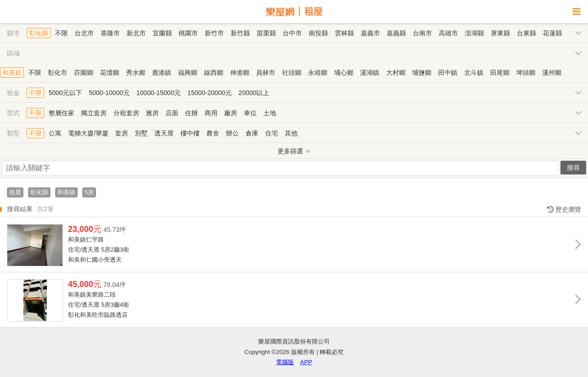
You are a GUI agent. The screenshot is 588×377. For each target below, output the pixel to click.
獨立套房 (94, 113)
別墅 (141, 133)
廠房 (231, 113)
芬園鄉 (84, 73)
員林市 (266, 73)
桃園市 (188, 33)
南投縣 (318, 33)
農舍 (213, 133)
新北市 (136, 33)
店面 (172, 113)
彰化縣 (39, 33)
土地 (270, 113)
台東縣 (526, 33)
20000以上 (254, 93)
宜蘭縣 (162, 33)
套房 (122, 133)
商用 (211, 113)
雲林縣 (345, 33)
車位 (250, 113)
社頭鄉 (292, 73)
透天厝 (164, 133)
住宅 (271, 133)
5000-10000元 (109, 93)
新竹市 (214, 33)
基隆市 (110, 33)
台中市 (292, 33)
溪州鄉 (552, 73)
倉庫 (252, 133)
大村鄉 (396, 73)
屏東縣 (500, 33)
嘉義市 (370, 33)
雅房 (153, 113)
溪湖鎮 (370, 73)
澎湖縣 (475, 33)
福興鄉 (187, 73)
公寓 (55, 133)
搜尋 (573, 168)
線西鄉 (214, 73)
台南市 (422, 33)
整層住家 (62, 113)
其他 (291, 133)
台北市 (84, 33)
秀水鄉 (136, 73)
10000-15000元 (159, 93)
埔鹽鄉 (422, 73)
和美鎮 (12, 73)
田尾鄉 (500, 73)
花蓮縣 (553, 33)
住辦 (192, 113)
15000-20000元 (210, 93)
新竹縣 (240, 33)
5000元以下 (65, 93)
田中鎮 (448, 73)
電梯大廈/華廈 (88, 133)
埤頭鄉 (526, 73)
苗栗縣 (266, 33)
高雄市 (448, 33)
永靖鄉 (318, 73)
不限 (62, 33)
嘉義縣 (396, 33)
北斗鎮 (474, 73)
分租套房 (126, 113)
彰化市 (57, 73)
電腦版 (285, 362)
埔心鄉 (344, 73)
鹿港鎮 (162, 73)
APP (306, 362)
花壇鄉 (110, 73)
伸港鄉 (240, 73)
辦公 (232, 133)
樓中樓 (190, 133)
